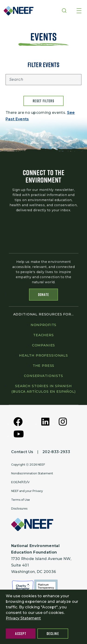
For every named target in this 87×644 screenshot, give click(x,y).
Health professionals (43, 355)
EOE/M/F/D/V (20, 482)
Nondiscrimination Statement (32, 473)
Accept (21, 634)
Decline (53, 634)
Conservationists (43, 376)
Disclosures (19, 509)
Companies (44, 345)
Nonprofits (43, 325)
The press (44, 366)
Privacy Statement (23, 618)
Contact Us (22, 452)
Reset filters (43, 101)
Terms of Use (21, 500)
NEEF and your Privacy (27, 491)
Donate (44, 295)
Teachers (43, 335)
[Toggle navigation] (79, 11)
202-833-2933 (56, 452)
